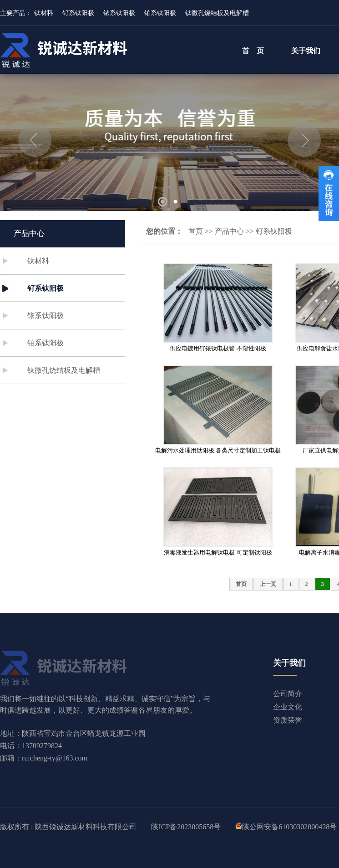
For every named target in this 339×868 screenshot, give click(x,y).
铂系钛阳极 (160, 13)
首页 (196, 231)
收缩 (329, 194)
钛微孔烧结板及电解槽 (217, 13)
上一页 (268, 584)
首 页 (253, 51)
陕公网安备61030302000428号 (289, 827)
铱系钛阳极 (119, 13)
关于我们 (306, 51)
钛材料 (44, 13)
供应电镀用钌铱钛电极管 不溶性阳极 (218, 348)
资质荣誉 (288, 720)
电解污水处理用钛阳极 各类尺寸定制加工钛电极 (218, 450)
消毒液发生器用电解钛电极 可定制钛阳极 (218, 552)
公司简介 (288, 694)
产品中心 (229, 231)
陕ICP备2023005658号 (186, 827)
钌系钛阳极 (78, 13)
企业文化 (288, 707)
